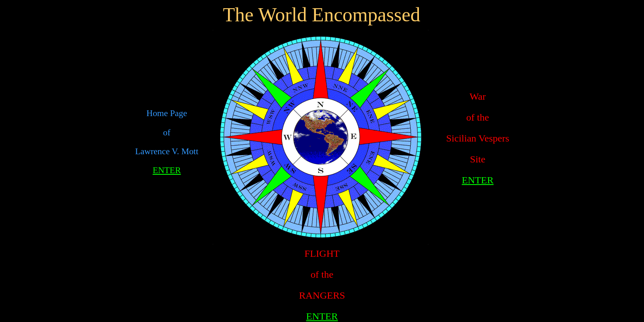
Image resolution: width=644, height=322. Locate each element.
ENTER (167, 170)
